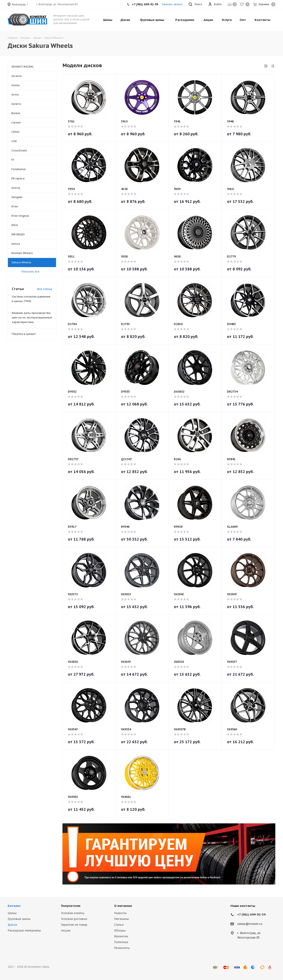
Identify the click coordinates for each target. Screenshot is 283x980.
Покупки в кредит (24, 334)
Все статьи (45, 289)
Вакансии (121, 936)
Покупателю (71, 906)
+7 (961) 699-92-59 (251, 914)
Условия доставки (74, 919)
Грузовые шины (19, 919)
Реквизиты (122, 948)
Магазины (121, 919)
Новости (120, 913)
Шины (12, 913)
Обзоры (120, 930)
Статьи (119, 925)
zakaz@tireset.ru (250, 924)
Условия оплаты (73, 913)
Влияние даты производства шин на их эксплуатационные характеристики (32, 318)
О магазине (123, 906)
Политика (121, 942)
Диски (12, 925)
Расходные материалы (24, 930)
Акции (66, 930)
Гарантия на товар (74, 925)
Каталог (14, 906)
